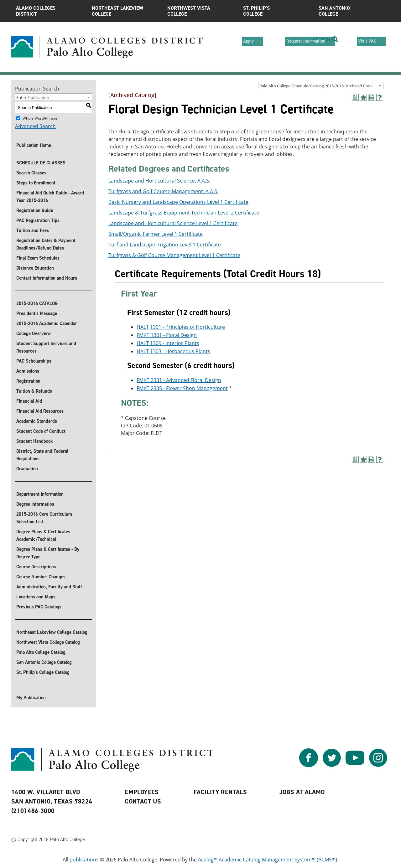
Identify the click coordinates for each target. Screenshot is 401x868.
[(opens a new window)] (355, 97)
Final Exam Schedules (38, 258)
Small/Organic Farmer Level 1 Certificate (156, 234)
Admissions (28, 371)
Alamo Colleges (49, 11)
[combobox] (321, 85)
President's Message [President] (37, 313)
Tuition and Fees (33, 230)
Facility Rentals (220, 792)
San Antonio (352, 11)
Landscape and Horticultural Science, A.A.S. (159, 181)
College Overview (34, 333)
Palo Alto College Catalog (41, 652)
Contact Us (143, 801)
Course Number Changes (41, 577)
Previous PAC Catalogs (39, 607)
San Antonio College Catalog (44, 662)
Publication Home (34, 145)
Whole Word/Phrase (40, 118)
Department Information (40, 494)
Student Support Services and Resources (46, 347)
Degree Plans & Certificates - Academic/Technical (45, 535)
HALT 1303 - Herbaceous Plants (173, 351)
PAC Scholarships (34, 361)
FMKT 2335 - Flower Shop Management (182, 388)
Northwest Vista (200, 11)
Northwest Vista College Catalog (48, 642)
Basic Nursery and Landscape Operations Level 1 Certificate (178, 202)
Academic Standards (37, 421)
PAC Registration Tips (38, 220)
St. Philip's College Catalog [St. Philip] (43, 672)
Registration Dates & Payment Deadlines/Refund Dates (46, 244)
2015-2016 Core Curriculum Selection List (44, 518)
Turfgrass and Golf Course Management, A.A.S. (163, 191)
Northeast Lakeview (125, 11)
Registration (28, 381)
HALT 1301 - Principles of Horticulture (181, 327)
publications (84, 860)
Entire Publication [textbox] (33, 97)
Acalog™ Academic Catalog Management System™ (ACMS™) (268, 860)
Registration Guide (35, 210)
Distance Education (35, 268)
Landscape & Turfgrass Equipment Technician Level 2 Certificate (184, 213)
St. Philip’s (276, 11)
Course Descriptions (36, 567)
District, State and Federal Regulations (42, 455)
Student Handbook (35, 441)
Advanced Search (35, 126)
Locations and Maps (36, 597)
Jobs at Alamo (302, 792)
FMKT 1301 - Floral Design (167, 335)
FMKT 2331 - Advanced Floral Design (179, 380)
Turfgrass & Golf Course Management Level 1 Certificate (174, 255)
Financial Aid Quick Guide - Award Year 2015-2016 (50, 197)
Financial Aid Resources (40, 411)
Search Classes (31, 173)
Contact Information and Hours (47, 278)
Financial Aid (29, 401)
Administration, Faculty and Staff (49, 587)
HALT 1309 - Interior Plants (168, 343)
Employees (142, 792)
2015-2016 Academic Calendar (47, 323)
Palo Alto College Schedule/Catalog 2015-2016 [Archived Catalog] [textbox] (319, 86)
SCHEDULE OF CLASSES (41, 163)
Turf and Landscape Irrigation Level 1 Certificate (165, 245)
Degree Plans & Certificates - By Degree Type (48, 553)
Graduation (27, 469)
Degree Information (35, 504)
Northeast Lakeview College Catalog (52, 632)
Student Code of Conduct (41, 431)
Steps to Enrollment (36, 183)
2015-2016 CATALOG (37, 303)
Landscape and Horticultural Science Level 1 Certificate (173, 223)
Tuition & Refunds (34, 391)
